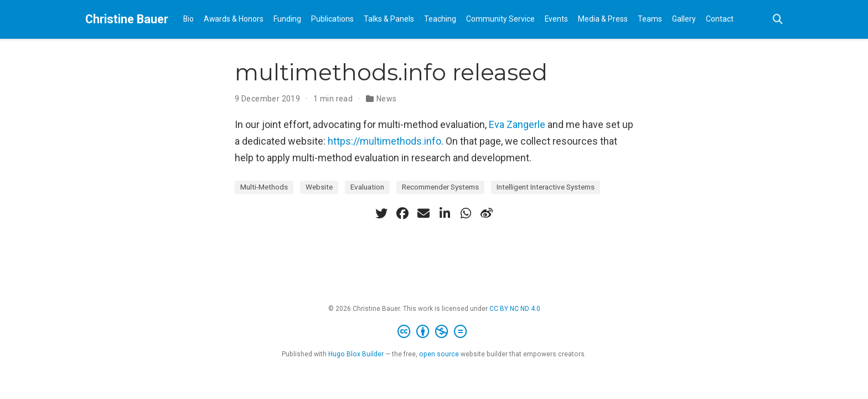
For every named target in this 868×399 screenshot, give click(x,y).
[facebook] (402, 213)
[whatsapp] (466, 213)
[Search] (778, 20)
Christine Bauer (127, 19)
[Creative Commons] (434, 332)
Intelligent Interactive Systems (546, 187)
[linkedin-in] (445, 213)
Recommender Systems (440, 187)
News (387, 99)
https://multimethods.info (384, 141)
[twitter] (381, 213)
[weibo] (487, 213)
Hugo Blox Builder (356, 354)
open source (439, 354)
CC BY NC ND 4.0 (515, 309)
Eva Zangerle (517, 124)
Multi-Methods (264, 187)
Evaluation (367, 187)
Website (319, 187)
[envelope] (423, 213)
